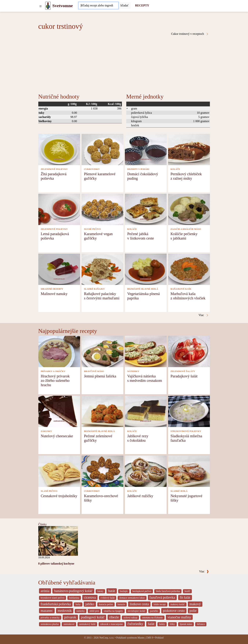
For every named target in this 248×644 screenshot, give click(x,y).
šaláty (162, 624)
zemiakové (69, 624)
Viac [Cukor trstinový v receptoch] (204, 315)
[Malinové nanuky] (59, 269)
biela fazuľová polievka (168, 591)
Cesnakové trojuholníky (59, 496)
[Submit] (124, 5)
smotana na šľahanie (152, 618)
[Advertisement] (124, 63)
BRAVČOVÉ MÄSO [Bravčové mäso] (94, 371)
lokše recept (160, 604)
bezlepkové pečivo (142, 591)
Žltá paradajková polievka (54, 176)
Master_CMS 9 (145, 638)
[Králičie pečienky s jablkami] (189, 209)
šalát (151, 624)
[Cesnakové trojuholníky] (59, 471)
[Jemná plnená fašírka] (102, 351)
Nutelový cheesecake (57, 436)
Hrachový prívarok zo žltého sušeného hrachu (55, 380)
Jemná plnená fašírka (100, 376)
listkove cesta (139, 604)
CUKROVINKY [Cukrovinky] (92, 169)
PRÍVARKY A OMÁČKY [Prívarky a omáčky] (53, 371)
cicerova (90, 597)
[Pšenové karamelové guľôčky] (102, 149)
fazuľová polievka (162, 597)
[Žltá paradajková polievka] (59, 149)
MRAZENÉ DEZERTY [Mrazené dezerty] (52, 289)
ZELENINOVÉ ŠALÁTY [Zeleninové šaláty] (183, 371)
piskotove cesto (174, 611)
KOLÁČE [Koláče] (175, 169)
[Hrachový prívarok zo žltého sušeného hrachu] (59, 351)
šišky (172, 624)
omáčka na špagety (113, 611)
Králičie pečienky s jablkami (184, 236)
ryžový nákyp (130, 618)
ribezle (114, 617)
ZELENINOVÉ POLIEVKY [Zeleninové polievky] (54, 169)
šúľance (201, 624)
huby (78, 604)
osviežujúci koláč (137, 611)
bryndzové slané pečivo (53, 598)
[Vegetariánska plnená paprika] (146, 269)
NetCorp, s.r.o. (107, 638)
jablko (90, 604)
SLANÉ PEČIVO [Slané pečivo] (49, 491)
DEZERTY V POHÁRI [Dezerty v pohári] (138, 169)
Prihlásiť (159, 638)
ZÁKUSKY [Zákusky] (46, 431)
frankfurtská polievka (56, 604)
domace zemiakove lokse (132, 598)
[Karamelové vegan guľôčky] (102, 209)
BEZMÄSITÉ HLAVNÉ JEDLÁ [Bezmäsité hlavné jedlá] (143, 289)
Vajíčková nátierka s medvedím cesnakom (145, 378)
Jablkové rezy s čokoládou (138, 438)
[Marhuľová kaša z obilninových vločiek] (189, 269)
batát (112, 591)
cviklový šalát (108, 598)
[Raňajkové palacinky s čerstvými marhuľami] (102, 269)
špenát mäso (186, 624)
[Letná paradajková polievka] (59, 209)
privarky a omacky (50, 618)
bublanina (74, 598)
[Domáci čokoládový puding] (146, 149)
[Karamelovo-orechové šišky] (102, 471)
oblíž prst (94, 611)
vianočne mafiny (179, 617)
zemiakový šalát (87, 624)
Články (43, 524)
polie (193, 611)
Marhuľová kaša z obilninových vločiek (188, 296)
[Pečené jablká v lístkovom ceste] (146, 209)
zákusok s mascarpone (112, 624)
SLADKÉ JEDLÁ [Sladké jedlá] (179, 491)
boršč (187, 591)
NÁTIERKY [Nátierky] (133, 371)
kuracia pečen (106, 604)
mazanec (47, 611)
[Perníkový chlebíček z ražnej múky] (189, 149)
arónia (45, 591)
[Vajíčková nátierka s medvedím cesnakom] (146, 351)
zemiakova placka (50, 624)
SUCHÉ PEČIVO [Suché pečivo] (92, 229)
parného (154, 611)
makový (195, 604)
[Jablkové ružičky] (146, 471)
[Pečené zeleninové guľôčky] (102, 411)
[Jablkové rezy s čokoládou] (146, 411)
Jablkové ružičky (140, 496)
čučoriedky (135, 624)
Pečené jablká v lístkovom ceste (141, 236)
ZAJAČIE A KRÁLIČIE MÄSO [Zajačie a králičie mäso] (186, 229)
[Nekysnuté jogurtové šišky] (189, 471)
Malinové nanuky (54, 294)
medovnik (65, 611)
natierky (81, 611)
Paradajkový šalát (184, 376)
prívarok (70, 617)
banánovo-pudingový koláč (73, 591)
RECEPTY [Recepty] (142, 5)
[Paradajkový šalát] (189, 351)
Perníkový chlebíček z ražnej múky (186, 176)
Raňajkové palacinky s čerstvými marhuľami (102, 296)
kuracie (121, 604)
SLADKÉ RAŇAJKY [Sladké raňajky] (94, 289)
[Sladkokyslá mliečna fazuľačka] (189, 411)
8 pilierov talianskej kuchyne (56, 564)
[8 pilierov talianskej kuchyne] (58, 541)
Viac (204, 571)
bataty (100, 591)
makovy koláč (178, 604)
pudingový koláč (93, 617)
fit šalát (185, 597)
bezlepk (124, 591)
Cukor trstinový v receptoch (190, 34)
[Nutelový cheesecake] (59, 411)
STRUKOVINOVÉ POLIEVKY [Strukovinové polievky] (186, 431)
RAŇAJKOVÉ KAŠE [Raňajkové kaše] (181, 289)
